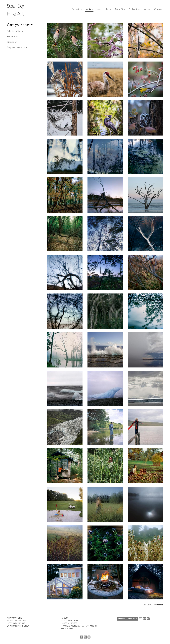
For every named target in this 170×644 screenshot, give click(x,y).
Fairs (109, 9)
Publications (134, 9)
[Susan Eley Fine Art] (17, 9)
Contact (158, 9)
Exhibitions (77, 9)
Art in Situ (120, 9)
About (147, 9)
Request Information (17, 47)
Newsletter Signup (127, 619)
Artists (89, 9)
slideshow (148, 605)
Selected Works (15, 31)
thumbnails (158, 605)
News (99, 9)
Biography (12, 42)
